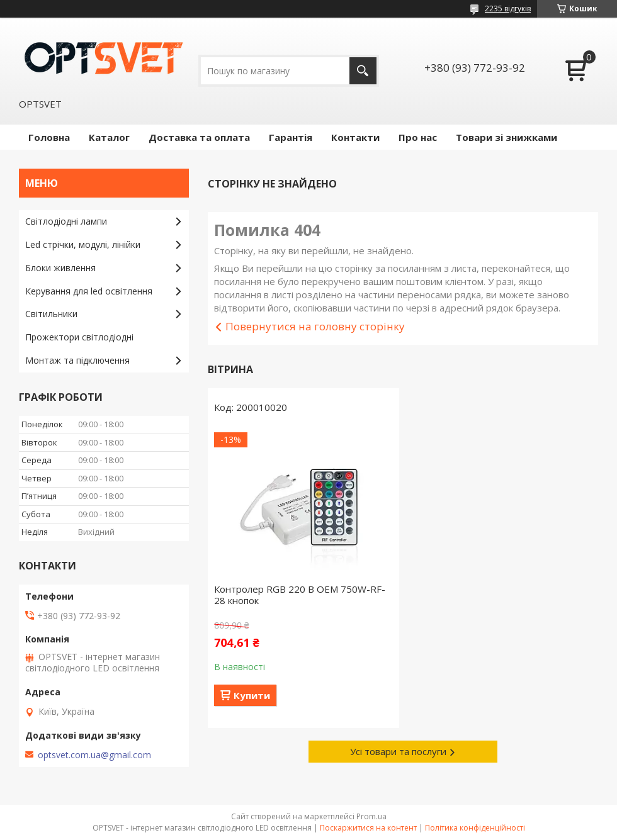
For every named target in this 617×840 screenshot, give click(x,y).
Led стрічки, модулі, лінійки (83, 244)
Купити (252, 695)
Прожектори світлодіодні (79, 337)
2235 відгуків (508, 8)
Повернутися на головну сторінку (315, 326)
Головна (49, 137)
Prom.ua (371, 816)
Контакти (355, 137)
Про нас (418, 137)
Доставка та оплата (199, 137)
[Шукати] (363, 71)
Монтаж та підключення (77, 360)
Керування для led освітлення (89, 291)
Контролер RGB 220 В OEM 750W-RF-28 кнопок (300, 595)
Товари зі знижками (507, 137)
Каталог (109, 137)
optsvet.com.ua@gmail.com (94, 755)
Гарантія (291, 137)
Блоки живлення (60, 268)
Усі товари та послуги (398, 751)
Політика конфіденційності (475, 828)
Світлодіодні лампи (66, 221)
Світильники (51, 314)
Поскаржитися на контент (368, 828)
